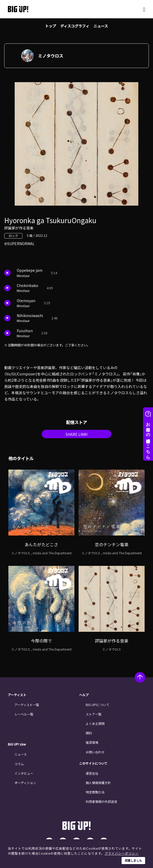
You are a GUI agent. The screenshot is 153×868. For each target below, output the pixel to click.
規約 (89, 733)
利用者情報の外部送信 (101, 801)
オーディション (25, 783)
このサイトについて (93, 763)
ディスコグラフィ (75, 26)
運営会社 (92, 773)
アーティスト (17, 695)
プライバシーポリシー (122, 853)
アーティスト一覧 (27, 705)
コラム (19, 764)
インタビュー (24, 773)
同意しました (133, 860)
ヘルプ (84, 695)
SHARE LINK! (76, 434)
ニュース (101, 26)
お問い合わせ (95, 752)
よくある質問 (95, 723)
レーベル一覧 (24, 714)
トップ (51, 26)
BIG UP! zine (17, 744)
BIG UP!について (97, 705)
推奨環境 (92, 742)
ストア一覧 (94, 714)
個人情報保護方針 (98, 783)
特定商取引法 (95, 792)
